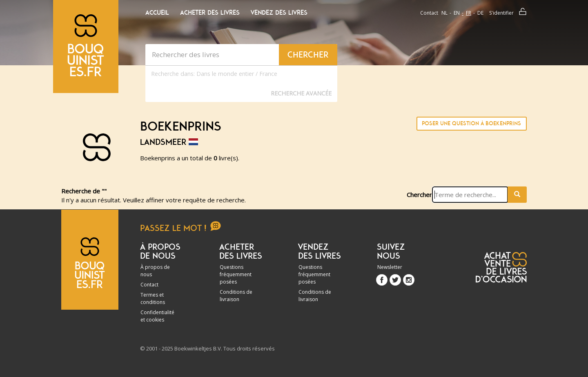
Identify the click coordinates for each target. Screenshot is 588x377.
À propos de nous (155, 271)
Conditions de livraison (236, 296)
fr (469, 13)
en (457, 13)
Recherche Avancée (301, 93)
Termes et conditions (153, 298)
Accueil (157, 13)
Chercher (419, 195)
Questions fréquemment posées (236, 274)
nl (444, 13)
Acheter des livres (210, 13)
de (480, 13)
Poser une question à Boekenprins (471, 123)
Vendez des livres (279, 13)
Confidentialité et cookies (157, 316)
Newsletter (390, 267)
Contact (429, 13)
